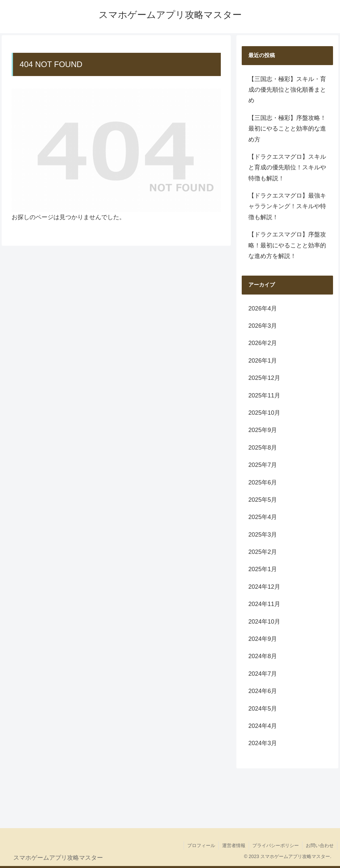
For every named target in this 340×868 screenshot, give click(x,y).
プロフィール (201, 845)
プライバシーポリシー (276, 845)
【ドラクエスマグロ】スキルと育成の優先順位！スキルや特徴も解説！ (287, 168)
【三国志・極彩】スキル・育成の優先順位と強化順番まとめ (287, 90)
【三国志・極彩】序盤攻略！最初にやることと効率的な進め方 (287, 129)
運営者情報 (234, 845)
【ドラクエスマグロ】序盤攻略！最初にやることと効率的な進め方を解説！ (287, 245)
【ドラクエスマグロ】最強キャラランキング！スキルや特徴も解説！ (287, 206)
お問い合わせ (320, 845)
